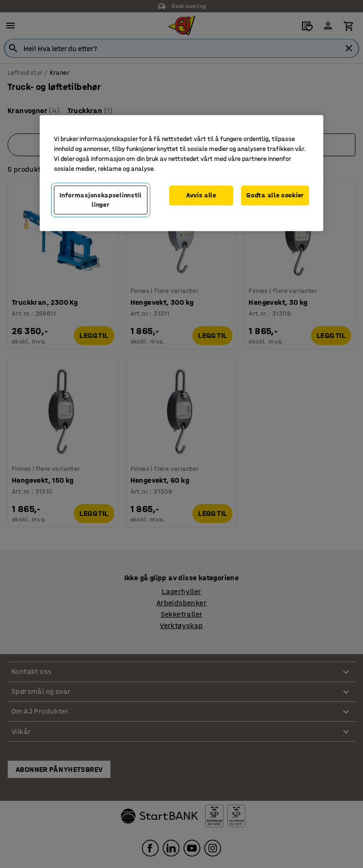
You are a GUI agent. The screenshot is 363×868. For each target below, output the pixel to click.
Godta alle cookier (275, 195)
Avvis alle (201, 195)
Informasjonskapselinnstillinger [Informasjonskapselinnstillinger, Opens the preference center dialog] (101, 200)
